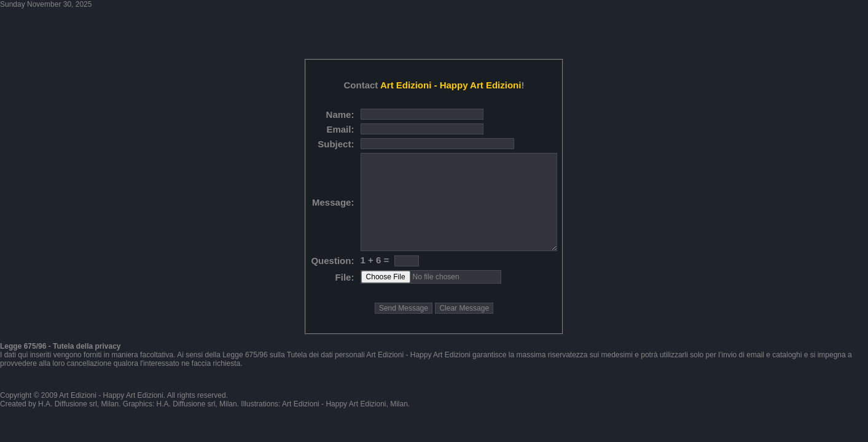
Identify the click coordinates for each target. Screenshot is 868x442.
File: (345, 277)
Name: (340, 114)
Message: (333, 202)
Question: (332, 261)
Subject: (336, 144)
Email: (340, 129)
